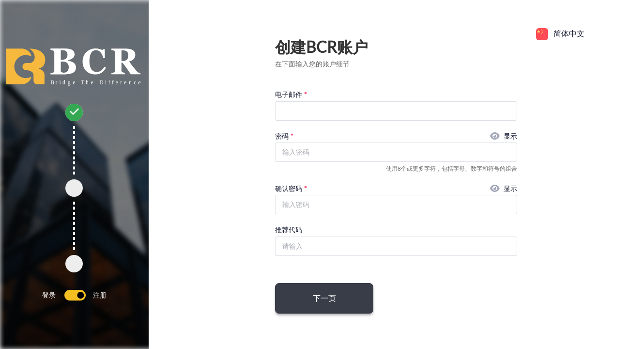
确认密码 (289, 188)
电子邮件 (289, 94)
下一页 (324, 298)
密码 (282, 136)
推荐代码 (289, 230)
